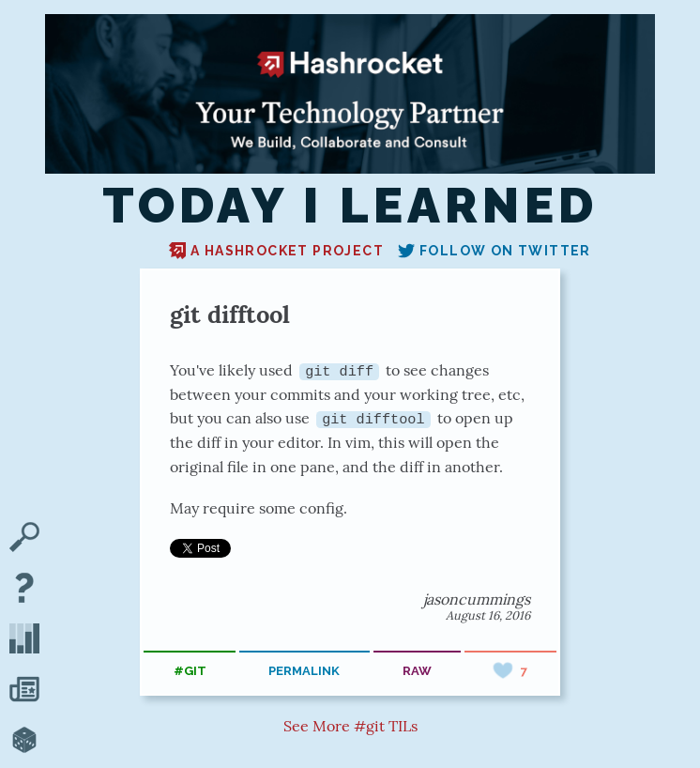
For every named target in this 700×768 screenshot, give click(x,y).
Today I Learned (350, 206)
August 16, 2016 (488, 615)
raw (417, 670)
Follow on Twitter (495, 251)
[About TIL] (24, 590)
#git (190, 670)
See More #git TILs (350, 726)
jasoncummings (477, 599)
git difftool (230, 314)
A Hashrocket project (276, 251)
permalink (304, 670)
